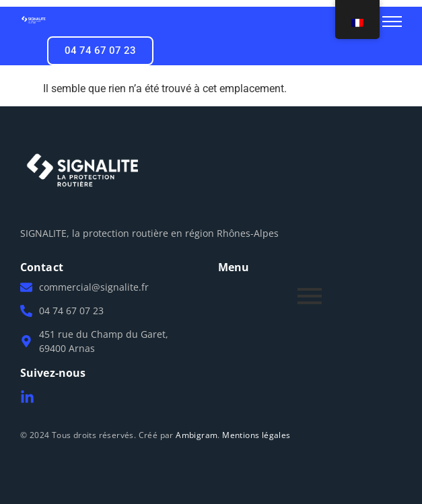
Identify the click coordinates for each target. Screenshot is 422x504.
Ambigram (197, 435)
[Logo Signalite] (34, 20)
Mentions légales (256, 435)
